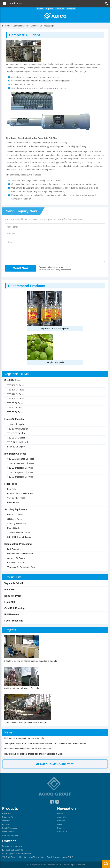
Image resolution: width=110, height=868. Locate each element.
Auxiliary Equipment (16, 509)
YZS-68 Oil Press (15, 412)
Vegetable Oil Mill (21, 26)
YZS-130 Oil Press (16, 390)
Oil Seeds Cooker (15, 515)
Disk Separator (14, 549)
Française (71, 9)
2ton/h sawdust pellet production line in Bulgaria (26, 723)
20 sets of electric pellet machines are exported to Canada (31, 661)
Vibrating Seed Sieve (17, 524)
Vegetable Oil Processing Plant (55, 329)
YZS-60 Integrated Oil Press (20, 472)
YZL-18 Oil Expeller (16, 438)
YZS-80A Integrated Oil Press (21, 463)
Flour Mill (10, 602)
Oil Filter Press (14, 502)
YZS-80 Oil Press (15, 408)
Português (60, 9)
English (40, 9)
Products (61, 821)
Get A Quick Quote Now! (55, 764)
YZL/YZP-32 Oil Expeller (18, 442)
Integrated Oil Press (15, 454)
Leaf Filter (12, 489)
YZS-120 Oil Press (16, 394)
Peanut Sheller (14, 528)
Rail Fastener (12, 614)
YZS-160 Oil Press (16, 385)
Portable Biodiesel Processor (20, 554)
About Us (61, 817)
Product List (13, 577)
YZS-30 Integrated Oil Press (20, 468)
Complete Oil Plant (16, 563)
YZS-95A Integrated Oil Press (21, 459)
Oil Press (6, 821)
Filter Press (11, 484)
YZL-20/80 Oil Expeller (18, 429)
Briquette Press (13, 596)
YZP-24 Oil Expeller (16, 424)
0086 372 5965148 (14, 846)
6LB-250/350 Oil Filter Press (20, 493)
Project (60, 828)
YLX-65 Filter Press (16, 498)
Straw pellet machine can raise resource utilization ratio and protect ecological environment (45, 743)
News (8, 732)
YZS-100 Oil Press (16, 399)
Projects (10, 630)
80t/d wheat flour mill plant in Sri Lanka (22, 688)
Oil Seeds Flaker (15, 519)
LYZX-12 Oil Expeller (17, 447)
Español (49, 9)
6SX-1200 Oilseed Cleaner (19, 537)
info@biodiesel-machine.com (19, 854)
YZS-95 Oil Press (15, 403)
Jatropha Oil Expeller (55, 362)
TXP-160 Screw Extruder (19, 533)
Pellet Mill (10, 590)
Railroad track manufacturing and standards (24, 738)
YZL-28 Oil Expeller (16, 433)
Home (8, 26)
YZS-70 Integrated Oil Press (20, 477)
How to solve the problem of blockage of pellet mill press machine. (34, 754)
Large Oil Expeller (14, 419)
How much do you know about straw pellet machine (28, 749)
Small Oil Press (13, 380)
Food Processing (14, 621)
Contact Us (62, 832)
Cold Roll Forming (14, 608)
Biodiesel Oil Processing (42, 26)
